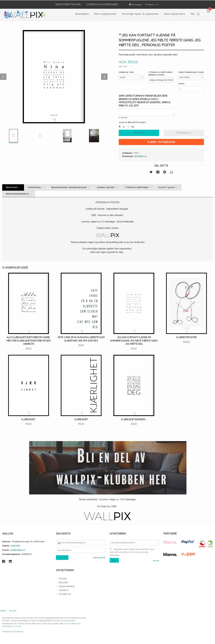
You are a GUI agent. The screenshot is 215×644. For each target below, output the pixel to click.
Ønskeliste (184, 133)
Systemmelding (67, 586)
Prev (3, 77)
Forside (63, 578)
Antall (181, 84)
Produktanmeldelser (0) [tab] (17, 194)
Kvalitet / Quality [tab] (167, 187)
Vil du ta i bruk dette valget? (132, 122)
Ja (123, 127)
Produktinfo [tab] (12, 187)
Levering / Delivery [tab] (106, 187)
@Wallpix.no (141, 156)
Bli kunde (63, 582)
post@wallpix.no (18, 550)
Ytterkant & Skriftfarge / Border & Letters (161, 74)
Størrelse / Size (126, 72)
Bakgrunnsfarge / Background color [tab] (69, 187)
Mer (193, 13)
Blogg (13, 611)
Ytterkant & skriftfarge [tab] (136, 187)
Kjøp (139, 133)
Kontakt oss (65, 594)
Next (104, 77)
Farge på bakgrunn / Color (191, 72)
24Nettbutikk (18, 632)
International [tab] (34, 187)
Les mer (156, 561)
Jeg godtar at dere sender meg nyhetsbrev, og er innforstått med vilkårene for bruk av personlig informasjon (132, 552)
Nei (133, 127)
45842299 (15, 546)
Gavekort (64, 590)
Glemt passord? (99, 558)
